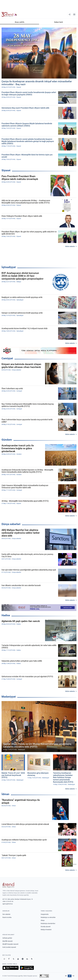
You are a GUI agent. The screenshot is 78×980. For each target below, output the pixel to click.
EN (66, 976)
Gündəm (7, 440)
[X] (13, 959)
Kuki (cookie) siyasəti (9, 947)
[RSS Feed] (32, 959)
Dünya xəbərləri (11, 524)
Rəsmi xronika (7, 917)
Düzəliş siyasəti (46, 927)
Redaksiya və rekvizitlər (48, 917)
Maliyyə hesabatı (46, 930)
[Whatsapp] (4, 959)
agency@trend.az (8, 904)
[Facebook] (9, 959)
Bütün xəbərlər (70, 246)
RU (73, 976)
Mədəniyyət (9, 697)
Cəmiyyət (7, 358)
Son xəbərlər (6, 914)
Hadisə (6, 615)
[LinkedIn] (27, 959)
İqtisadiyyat (9, 267)
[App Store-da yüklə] (11, 968)
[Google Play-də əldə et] (27, 968)
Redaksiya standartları (48, 923)
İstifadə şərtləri (7, 938)
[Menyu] (74, 14)
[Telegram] (23, 959)
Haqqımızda (45, 914)
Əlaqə (43, 920)
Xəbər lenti (59, 22)
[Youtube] (18, 959)
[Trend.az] (9, 14)
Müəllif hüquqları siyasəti (10, 944)
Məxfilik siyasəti (8, 941)
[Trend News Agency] (8, 885)
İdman (5, 794)
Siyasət (6, 170)
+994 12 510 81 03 (8, 901)
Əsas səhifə (20, 22)
